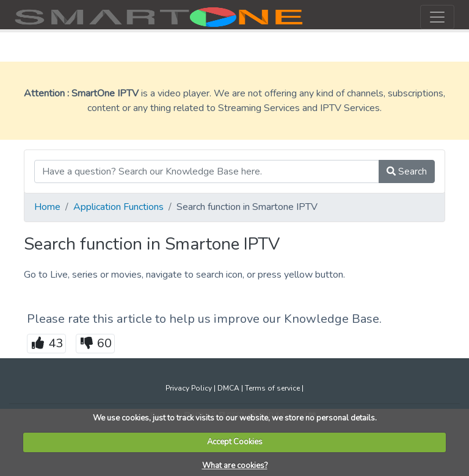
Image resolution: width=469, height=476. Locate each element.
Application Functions (118, 207)
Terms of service (272, 388)
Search (407, 171)
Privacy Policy (189, 388)
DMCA (228, 388)
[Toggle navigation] (437, 17)
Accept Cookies (235, 442)
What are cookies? (235, 466)
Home (47, 207)
